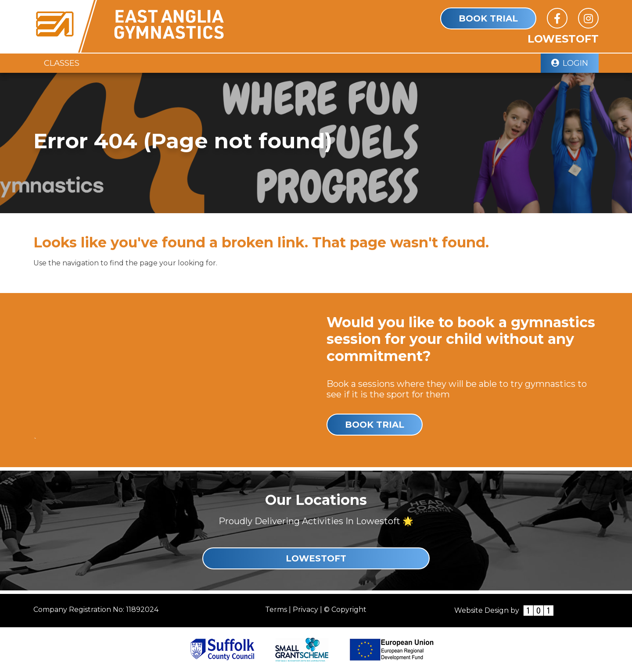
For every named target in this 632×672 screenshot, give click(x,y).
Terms (276, 609)
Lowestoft (316, 558)
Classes (62, 63)
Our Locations (316, 500)
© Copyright (345, 609)
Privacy (305, 609)
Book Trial (488, 18)
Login (570, 63)
